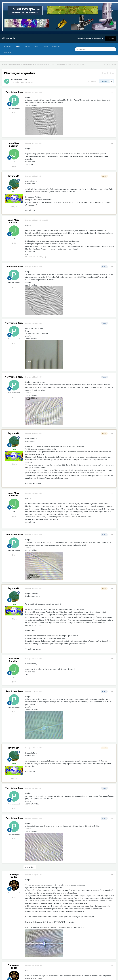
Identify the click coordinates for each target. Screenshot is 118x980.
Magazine (7, 46)
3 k (14, 166)
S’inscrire (111, 39)
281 (14, 113)
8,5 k (14, 207)
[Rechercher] (88, 49)
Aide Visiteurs (9, 52)
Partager (92, 81)
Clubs (36, 46)
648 (14, 898)
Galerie (27, 46)
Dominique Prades (14, 876)
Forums (18, 47)
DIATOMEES (31, 82)
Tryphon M (14, 176)
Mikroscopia (8, 38)
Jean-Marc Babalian (14, 145)
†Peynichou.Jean (20, 80)
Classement (56, 46)
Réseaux (45, 46)
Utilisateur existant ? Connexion (90, 39)
